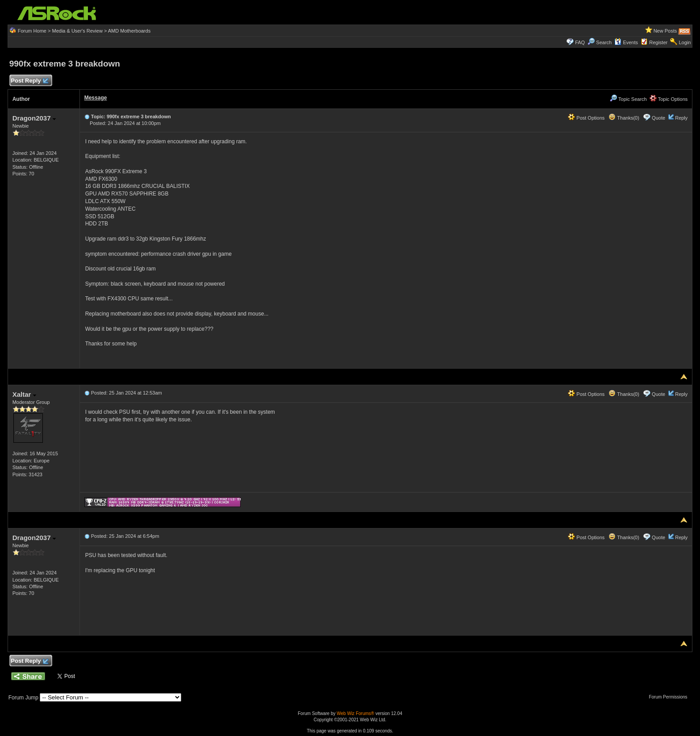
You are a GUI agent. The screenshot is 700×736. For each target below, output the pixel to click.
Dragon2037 (34, 118)
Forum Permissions (670, 697)
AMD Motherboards (129, 31)
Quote (658, 118)
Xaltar (24, 394)
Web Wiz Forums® (355, 713)
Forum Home (32, 31)
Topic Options (669, 99)
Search (604, 42)
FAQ (580, 42)
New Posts (665, 31)
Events (626, 42)
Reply (681, 118)
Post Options (586, 118)
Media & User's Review (77, 31)
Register (658, 42)
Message (96, 98)
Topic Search (628, 99)
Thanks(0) (624, 118)
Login (685, 42)
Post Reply (29, 81)
